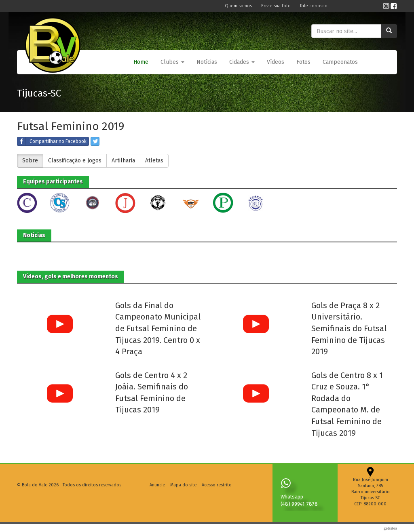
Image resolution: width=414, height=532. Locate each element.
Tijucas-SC (39, 93)
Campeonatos (340, 62)
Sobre (30, 161)
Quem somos (239, 6)
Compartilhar (52, 141)
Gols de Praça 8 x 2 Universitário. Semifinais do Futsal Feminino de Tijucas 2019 (349, 328)
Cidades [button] (242, 62)
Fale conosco (314, 6)
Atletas (154, 161)
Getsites (390, 528)
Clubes (172, 62)
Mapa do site (183, 485)
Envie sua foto (277, 6)
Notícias (207, 62)
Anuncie (157, 485)
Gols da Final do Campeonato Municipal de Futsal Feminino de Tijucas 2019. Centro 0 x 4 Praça (158, 328)
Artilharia (123, 161)
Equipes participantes (53, 182)
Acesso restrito (217, 485)
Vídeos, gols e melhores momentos (71, 277)
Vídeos (276, 62)
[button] (172, 62)
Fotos (303, 62)
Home (141, 62)
